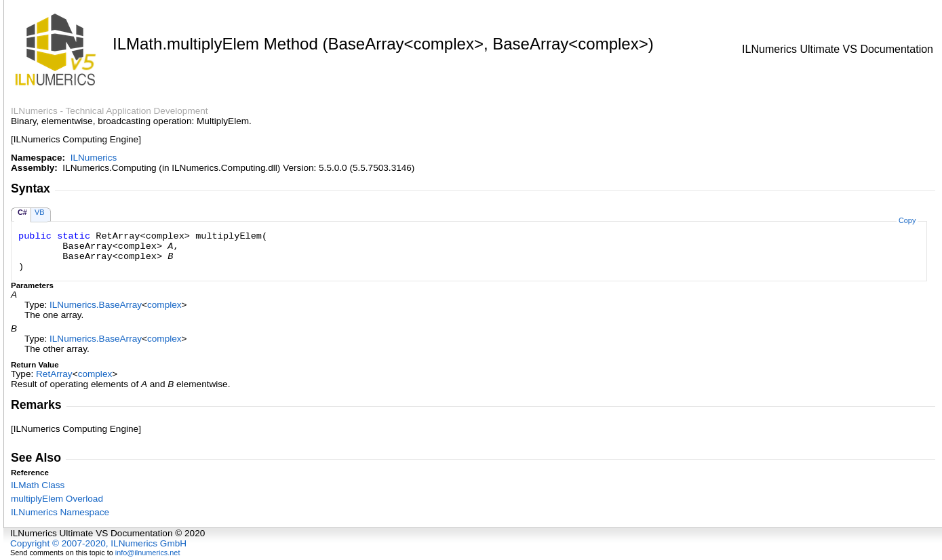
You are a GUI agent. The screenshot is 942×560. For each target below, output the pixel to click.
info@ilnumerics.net (148, 553)
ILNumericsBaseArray (96, 305)
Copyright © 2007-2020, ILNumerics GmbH (98, 543)
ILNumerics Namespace (60, 512)
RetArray (54, 374)
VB (40, 212)
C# (22, 212)
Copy (907, 220)
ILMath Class (38, 485)
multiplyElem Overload (57, 499)
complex (164, 305)
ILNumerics (94, 158)
